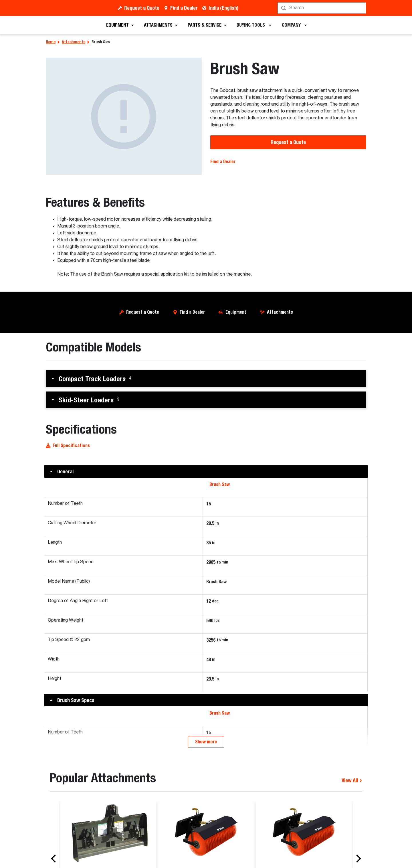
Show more (206, 742)
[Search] (322, 8)
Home (51, 42)
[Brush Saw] (124, 116)
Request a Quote (142, 8)
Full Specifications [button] (68, 445)
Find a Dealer (184, 8)
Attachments (74, 42)
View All (352, 780)
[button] (206, 379)
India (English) (223, 8)
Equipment (236, 312)
